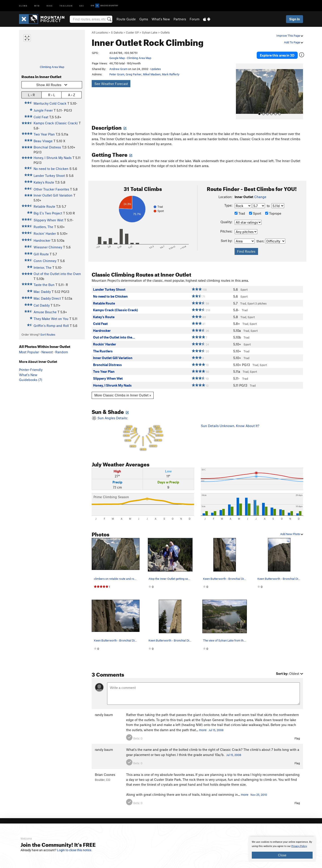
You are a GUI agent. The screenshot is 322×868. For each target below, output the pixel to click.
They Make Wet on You (51, 319)
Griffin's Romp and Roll (51, 326)
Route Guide (126, 19)
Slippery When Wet (48, 220)
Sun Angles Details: (143, 429)
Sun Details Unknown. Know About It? (230, 421)
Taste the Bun (44, 285)
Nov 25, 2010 (259, 790)
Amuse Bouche (45, 312)
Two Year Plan (44, 134)
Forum (195, 19)
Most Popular (29, 352)
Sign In (294, 19)
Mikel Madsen (152, 74)
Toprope (273, 209)
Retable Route (44, 206)
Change (260, 193)
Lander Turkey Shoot (49, 176)
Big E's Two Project (48, 213)
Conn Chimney (45, 261)
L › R (31, 95)
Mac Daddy (42, 292)
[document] (282, 849)
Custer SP (132, 32)
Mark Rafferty (171, 74)
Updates (156, 69)
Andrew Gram (118, 69)
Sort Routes (48, 334)
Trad (240, 209)
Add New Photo (292, 530)
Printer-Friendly (31, 370)
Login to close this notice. (75, 850)
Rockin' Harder (45, 233)
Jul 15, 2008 (216, 726)
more (203, 726)
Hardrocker (42, 240)
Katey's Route (44, 182)
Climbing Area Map (52, 67)
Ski (82, 5)
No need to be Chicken (51, 169)
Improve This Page (290, 36)
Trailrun (66, 5)
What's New (161, 19)
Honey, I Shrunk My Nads (53, 158)
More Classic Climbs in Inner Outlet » (123, 391)
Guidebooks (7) (31, 380)
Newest (47, 352)
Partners (180, 19)
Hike (50, 5)
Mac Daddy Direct (47, 298)
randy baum (104, 711)
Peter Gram (117, 74)
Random (62, 352)
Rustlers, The (43, 227)
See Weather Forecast (111, 84)
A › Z (72, 95)
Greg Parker (134, 74)
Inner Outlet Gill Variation (53, 195)
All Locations (100, 32)
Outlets (165, 32)
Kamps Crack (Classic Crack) (56, 123)
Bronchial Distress (47, 147)
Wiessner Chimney (48, 247)
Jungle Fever (43, 110)
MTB (37, 5)
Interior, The (42, 267)
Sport (255, 209)
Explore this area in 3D (282, 53)
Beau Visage (43, 141)
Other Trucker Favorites (51, 189)
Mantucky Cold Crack (50, 103)
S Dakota (117, 32)
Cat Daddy (42, 305)
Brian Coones (105, 770)
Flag (297, 734)
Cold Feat (41, 117)
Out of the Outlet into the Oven (57, 274)
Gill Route (41, 254)
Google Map (117, 58)
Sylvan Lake (150, 32)
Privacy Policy (299, 846)
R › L (52, 95)
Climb (23, 5)
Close (282, 855)
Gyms (144, 19)
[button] (240, 87)
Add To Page (293, 42)
